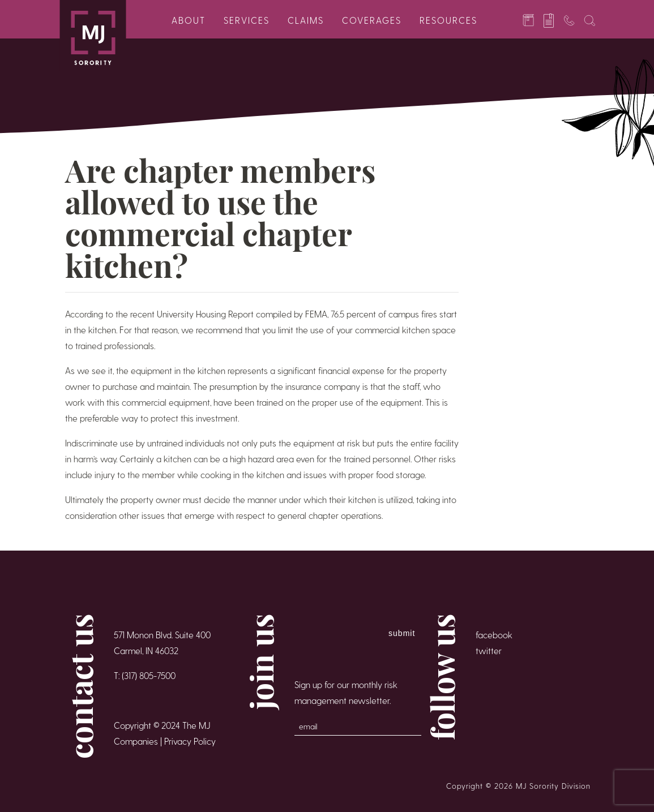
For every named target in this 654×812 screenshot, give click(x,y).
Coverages (372, 20)
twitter (489, 650)
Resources (448, 20)
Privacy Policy (190, 741)
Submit (402, 633)
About (189, 20)
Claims (306, 20)
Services (247, 20)
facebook (494, 635)
